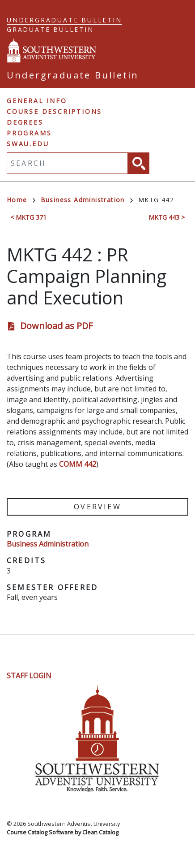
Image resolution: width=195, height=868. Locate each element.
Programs (29, 133)
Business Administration (87, 200)
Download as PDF (56, 326)
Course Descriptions (54, 111)
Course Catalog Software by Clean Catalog (63, 832)
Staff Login (29, 676)
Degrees (25, 122)
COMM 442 (78, 464)
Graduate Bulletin (50, 29)
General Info (37, 101)
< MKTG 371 (28, 217)
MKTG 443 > (167, 217)
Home (21, 200)
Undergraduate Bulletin (64, 20)
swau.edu (28, 144)
